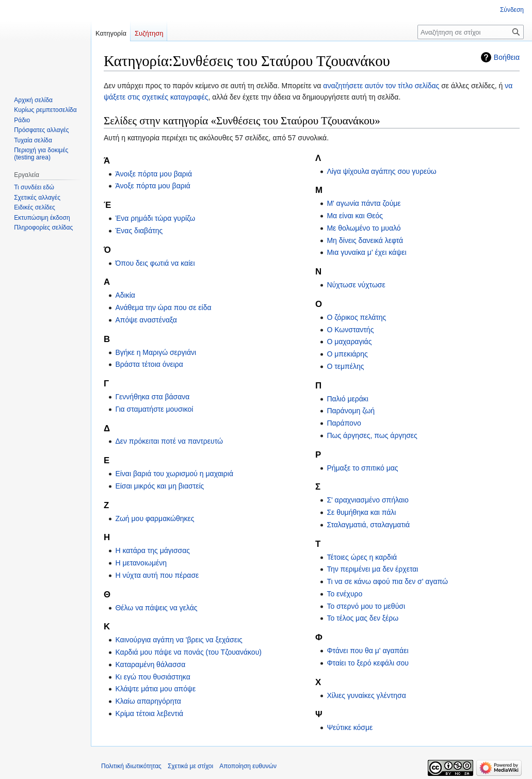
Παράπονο (344, 423)
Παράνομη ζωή (351, 411)
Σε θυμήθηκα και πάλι (361, 512)
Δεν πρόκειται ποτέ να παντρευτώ (169, 441)
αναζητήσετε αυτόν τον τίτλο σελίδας (381, 86)
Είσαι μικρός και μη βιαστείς (159, 486)
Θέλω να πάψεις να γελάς (156, 608)
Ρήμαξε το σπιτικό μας (362, 468)
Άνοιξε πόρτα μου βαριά (154, 174)
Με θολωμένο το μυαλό (364, 228)
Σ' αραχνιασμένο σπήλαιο (367, 500)
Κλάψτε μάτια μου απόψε (155, 689)
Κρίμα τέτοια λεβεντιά (149, 713)
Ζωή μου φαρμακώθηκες (155, 518)
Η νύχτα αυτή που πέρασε (157, 575)
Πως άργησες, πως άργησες (372, 435)
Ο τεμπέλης (345, 366)
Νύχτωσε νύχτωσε (356, 285)
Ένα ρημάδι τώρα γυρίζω (155, 218)
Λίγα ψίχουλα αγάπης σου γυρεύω (381, 171)
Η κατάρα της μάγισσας (152, 550)
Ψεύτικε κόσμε (350, 727)
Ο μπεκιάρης (347, 354)
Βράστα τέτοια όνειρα (149, 364)
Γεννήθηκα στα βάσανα (152, 397)
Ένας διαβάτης (139, 231)
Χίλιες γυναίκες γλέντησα (366, 695)
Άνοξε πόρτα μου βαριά (153, 186)
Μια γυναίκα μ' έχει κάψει (366, 252)
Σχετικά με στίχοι (190, 766)
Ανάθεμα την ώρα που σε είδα (163, 307)
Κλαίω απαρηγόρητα (148, 701)
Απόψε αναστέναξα (146, 320)
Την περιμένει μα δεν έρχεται (372, 569)
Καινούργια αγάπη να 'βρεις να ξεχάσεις (179, 640)
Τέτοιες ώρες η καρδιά (362, 557)
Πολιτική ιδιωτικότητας (131, 766)
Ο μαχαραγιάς (349, 342)
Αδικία (125, 295)
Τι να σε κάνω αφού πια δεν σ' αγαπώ (387, 581)
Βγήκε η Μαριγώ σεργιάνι (156, 352)
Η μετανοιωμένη (141, 563)
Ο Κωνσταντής (350, 330)
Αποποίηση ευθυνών (248, 766)
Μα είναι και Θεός (355, 216)
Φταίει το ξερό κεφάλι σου (368, 663)
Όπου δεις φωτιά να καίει (155, 263)
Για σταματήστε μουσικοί (154, 409)
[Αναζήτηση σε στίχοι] (471, 32)
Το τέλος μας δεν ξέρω (362, 618)
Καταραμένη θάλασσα (150, 664)
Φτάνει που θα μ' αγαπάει (367, 651)
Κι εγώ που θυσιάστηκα (152, 677)
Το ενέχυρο (344, 594)
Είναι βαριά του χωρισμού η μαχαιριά (174, 474)
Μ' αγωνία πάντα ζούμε (364, 203)
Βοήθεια (507, 57)
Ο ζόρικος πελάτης (356, 317)
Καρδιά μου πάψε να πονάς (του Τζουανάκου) (188, 652)
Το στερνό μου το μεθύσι (366, 606)
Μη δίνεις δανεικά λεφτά (365, 240)
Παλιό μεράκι (347, 399)
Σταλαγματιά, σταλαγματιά (368, 525)
